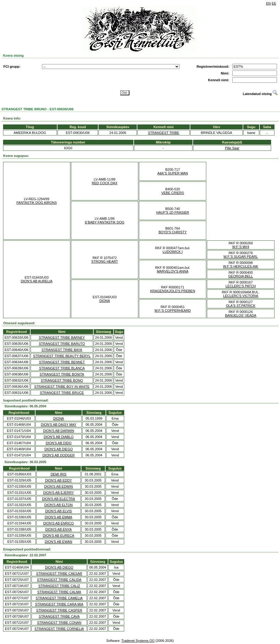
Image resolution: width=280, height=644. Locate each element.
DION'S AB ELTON (59, 505)
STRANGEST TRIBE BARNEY (62, 337)
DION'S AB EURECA (59, 535)
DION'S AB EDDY (58, 480)
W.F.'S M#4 (241, 247)
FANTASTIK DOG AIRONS (37, 203)
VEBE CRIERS (173, 193)
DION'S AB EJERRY (58, 493)
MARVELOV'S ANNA (172, 271)
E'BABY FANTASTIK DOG (105, 222)
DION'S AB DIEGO (59, 449)
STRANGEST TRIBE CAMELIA (59, 598)
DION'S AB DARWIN (59, 431)
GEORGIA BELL (241, 276)
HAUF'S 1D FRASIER (173, 212)
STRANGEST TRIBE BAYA (62, 350)
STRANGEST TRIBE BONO (62, 380)
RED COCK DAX (105, 183)
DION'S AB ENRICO (58, 523)
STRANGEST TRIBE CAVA (59, 616)
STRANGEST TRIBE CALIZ (59, 586)
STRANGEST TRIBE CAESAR (59, 574)
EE (274, 3)
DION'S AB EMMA (58, 517)
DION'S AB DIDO (59, 443)
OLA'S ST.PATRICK (241, 306)
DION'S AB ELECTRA (58, 499)
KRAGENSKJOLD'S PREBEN (173, 291)
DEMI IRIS (58, 474)
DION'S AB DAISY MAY (59, 425)
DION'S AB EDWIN (58, 486)
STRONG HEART (105, 261)
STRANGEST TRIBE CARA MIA (59, 604)
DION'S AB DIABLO (59, 437)
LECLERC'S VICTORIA (241, 296)
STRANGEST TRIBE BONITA (62, 374)
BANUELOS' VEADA (241, 315)
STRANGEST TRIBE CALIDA (59, 580)
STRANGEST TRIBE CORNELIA (59, 629)
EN (269, 3)
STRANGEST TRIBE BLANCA (62, 368)
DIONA (105, 301)
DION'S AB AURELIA (37, 281)
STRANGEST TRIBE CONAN (59, 623)
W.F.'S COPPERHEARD (173, 311)
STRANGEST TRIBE (163, 133)
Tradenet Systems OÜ (138, 641)
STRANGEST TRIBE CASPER (59, 610)
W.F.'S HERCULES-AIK (241, 266)
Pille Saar (232, 148)
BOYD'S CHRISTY (173, 232)
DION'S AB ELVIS (58, 511)
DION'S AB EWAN (58, 542)
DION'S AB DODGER (59, 455)
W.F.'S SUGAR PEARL (241, 257)
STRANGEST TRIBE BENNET (62, 362)
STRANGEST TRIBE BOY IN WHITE (62, 387)
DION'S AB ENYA (58, 529)
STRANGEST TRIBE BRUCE (62, 393)
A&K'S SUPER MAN (173, 173)
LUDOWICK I (172, 252)
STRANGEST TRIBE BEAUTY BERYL (62, 356)
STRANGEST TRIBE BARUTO (62, 344)
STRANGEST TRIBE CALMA (59, 592)
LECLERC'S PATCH (241, 286)
